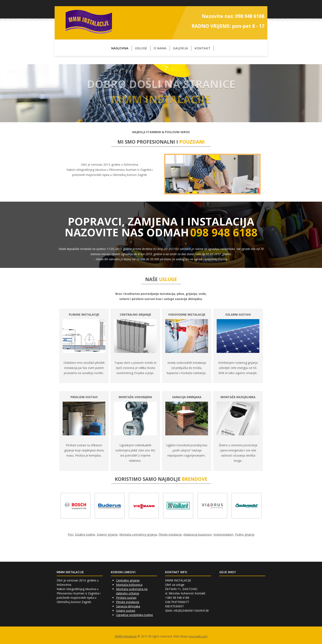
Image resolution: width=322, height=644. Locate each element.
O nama (160, 48)
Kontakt (202, 48)
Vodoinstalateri (223, 534)
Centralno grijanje (128, 580)
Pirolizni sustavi (126, 598)
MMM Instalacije (126, 636)
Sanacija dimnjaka (128, 606)
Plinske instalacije (170, 534)
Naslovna (120, 48)
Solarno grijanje (107, 534)
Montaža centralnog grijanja (138, 534)
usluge (141, 48)
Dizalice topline (85, 534)
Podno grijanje (245, 534)
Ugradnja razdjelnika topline (135, 615)
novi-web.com (198, 636)
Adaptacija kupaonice (198, 534)
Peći (71, 534)
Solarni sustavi (126, 611)
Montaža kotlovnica (129, 585)
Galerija (181, 48)
